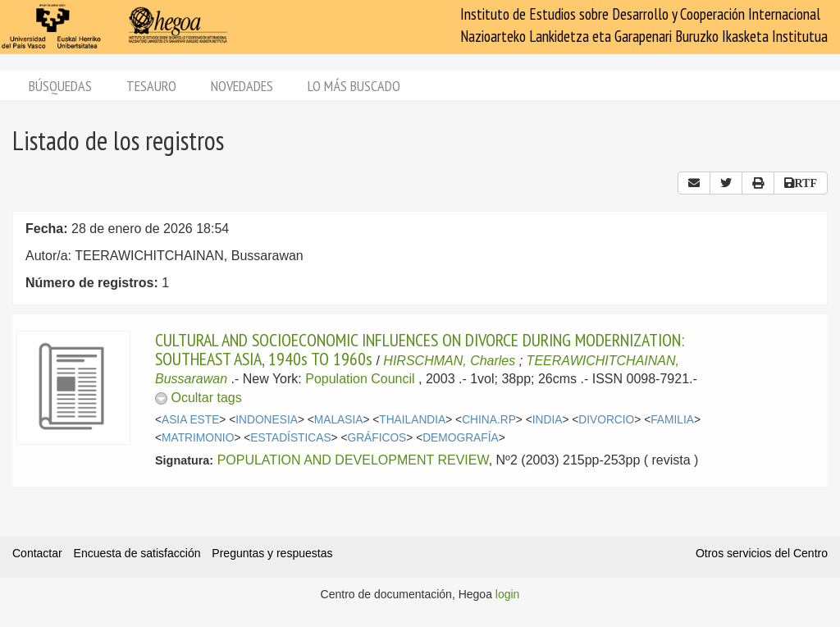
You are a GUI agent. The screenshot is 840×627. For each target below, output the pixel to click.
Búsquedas (60, 86)
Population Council (360, 379)
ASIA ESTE (190, 420)
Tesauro (151, 86)
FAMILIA (672, 420)
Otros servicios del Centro (762, 553)
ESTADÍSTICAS (290, 438)
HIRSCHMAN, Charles (449, 361)
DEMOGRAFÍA (460, 438)
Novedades (242, 86)
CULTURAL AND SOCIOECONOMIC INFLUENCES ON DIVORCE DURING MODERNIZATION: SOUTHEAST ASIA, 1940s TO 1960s (420, 349)
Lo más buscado (354, 86)
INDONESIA (267, 420)
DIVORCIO (606, 420)
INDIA (548, 420)
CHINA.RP (489, 420)
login (508, 594)
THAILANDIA (412, 420)
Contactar (37, 553)
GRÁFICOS (377, 438)
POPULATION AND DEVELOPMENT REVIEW (353, 460)
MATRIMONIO (198, 438)
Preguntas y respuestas (272, 553)
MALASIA (339, 420)
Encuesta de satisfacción (137, 553)
